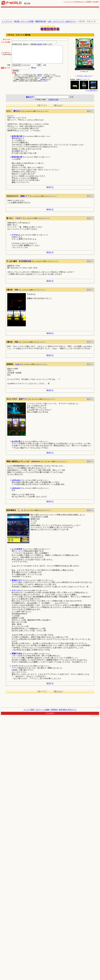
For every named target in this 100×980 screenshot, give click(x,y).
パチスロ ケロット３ (84, 76)
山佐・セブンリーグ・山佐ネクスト (62, 21)
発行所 (40, 75)
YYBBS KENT (95, 716)
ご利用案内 (88, 2)
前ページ (58, 105)
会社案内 (96, 2)
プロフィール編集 (42, 710)
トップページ (69, 2)
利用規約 (54, 710)
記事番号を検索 (53, 100)
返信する (50, 187)
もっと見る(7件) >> (92, 90)
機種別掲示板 (41, 21)
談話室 (40, 44)
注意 (45, 65)
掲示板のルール (45, 79)
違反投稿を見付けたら (68, 710)
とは (79, 2)
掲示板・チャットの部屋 (24, 21)
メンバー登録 (29, 710)
